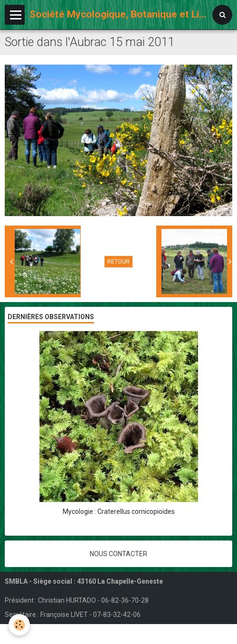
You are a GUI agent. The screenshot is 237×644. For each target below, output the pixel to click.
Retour (118, 262)
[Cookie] (19, 625)
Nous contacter (118, 554)
